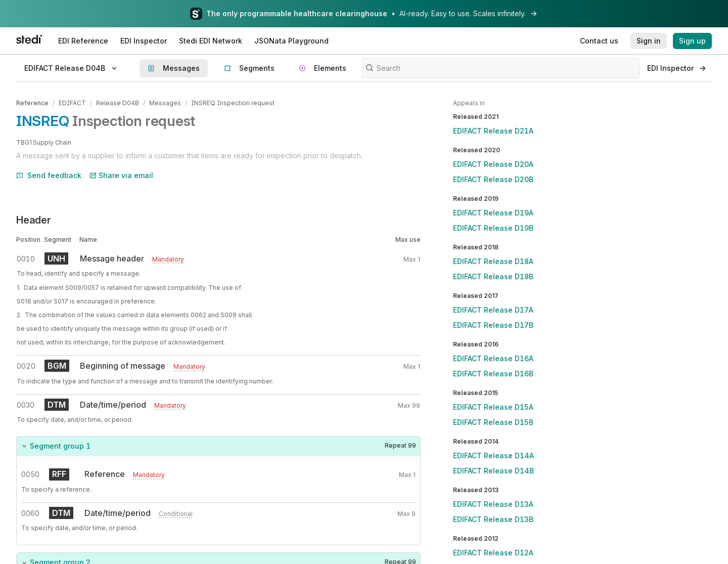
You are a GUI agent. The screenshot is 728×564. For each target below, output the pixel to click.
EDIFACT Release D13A (493, 504)
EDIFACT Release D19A (493, 213)
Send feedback (49, 175)
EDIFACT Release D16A (493, 358)
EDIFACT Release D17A (493, 310)
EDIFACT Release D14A (493, 455)
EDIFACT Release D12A (493, 553)
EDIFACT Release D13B (493, 519)
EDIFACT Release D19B (493, 228)
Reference (32, 103)
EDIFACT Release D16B (493, 374)
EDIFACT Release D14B (493, 471)
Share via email (121, 175)
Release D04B (118, 103)
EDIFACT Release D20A (493, 164)
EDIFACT (72, 103)
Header (34, 220)
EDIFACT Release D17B (493, 325)
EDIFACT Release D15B (493, 422)
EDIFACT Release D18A (493, 261)
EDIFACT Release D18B (493, 276)
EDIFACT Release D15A (493, 407)
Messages (165, 103)
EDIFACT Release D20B (493, 179)
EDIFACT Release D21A (493, 131)
